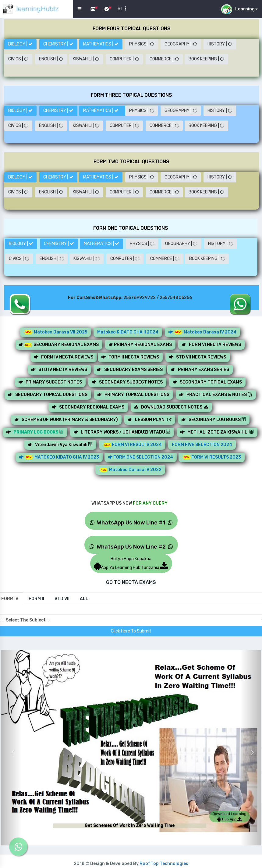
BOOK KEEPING (206, 59)
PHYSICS (142, 44)
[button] (11, 748)
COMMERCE (164, 59)
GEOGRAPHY (181, 44)
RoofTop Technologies (164, 864)
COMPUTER (124, 59)
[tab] (36, 599)
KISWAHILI (86, 59)
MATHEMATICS (101, 44)
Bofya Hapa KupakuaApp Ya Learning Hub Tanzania (131, 563)
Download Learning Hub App (230, 816)
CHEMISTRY (58, 44)
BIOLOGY (20, 44)
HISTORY (220, 44)
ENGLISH (51, 59)
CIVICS (18, 59)
